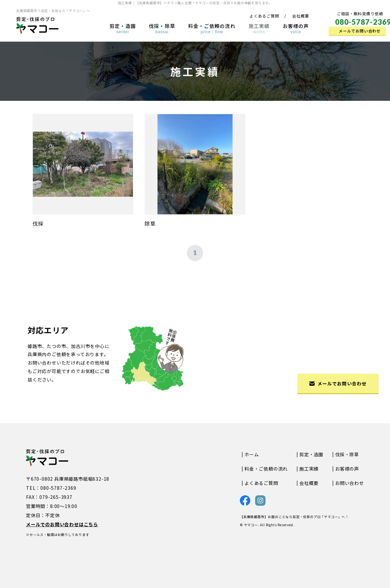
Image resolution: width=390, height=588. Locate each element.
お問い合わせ (350, 483)
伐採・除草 (162, 28)
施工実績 (259, 28)
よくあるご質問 (264, 16)
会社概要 (301, 16)
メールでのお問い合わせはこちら (62, 524)
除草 (150, 223)
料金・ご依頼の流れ (212, 28)
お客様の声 (296, 28)
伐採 (38, 223)
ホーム (252, 454)
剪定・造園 (123, 28)
